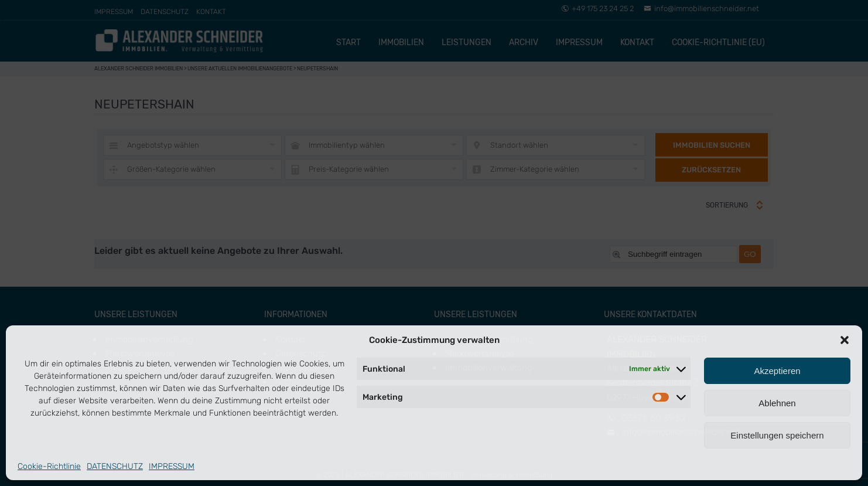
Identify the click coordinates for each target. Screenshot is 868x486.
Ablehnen (777, 403)
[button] (845, 340)
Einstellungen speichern (777, 435)
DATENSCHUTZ (115, 466)
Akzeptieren (777, 371)
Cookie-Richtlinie (49, 466)
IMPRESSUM (172, 466)
